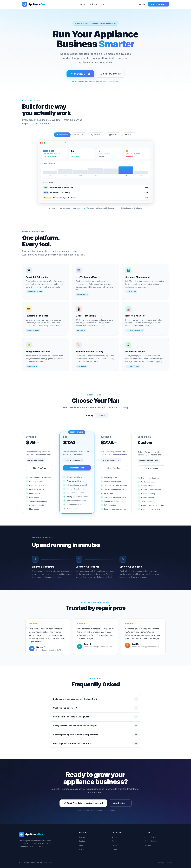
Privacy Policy (150, 837)
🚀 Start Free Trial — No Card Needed (83, 803)
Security (148, 845)
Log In (82, 849)
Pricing (94, 4)
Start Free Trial (80, 74)
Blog (114, 841)
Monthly (90, 419)
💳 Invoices (130, 138)
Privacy (161, 863)
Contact (115, 849)
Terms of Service (152, 841)
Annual (102, 419)
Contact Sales (152, 472)
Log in (142, 4)
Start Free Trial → (159, 4)
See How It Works (110, 74)
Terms (170, 863)
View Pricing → (120, 803)
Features (83, 4)
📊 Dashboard (62, 138)
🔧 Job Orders (97, 138)
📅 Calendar (79, 138)
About (114, 837)
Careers (115, 845)
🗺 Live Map (114, 138)
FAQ (102, 4)
